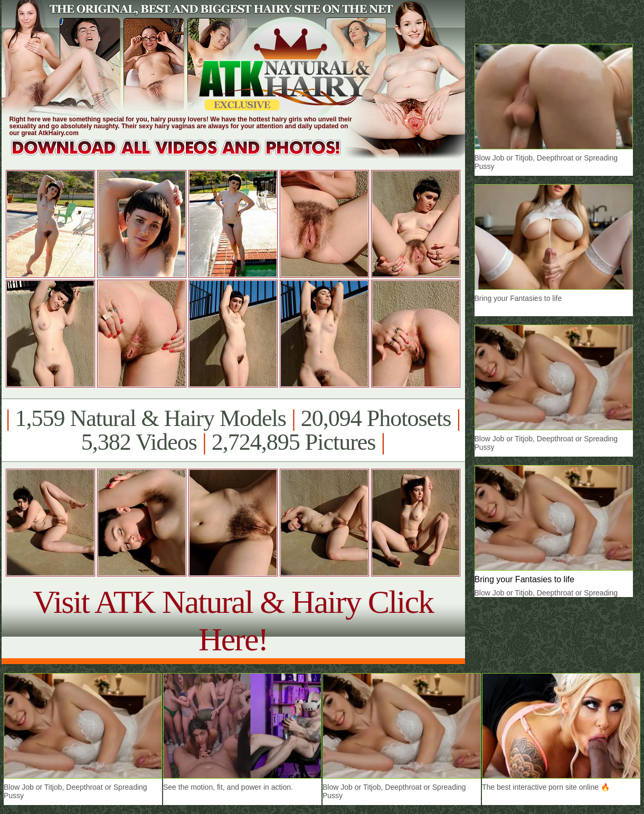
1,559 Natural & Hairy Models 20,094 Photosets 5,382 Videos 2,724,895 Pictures (233, 430)
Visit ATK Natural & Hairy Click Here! (233, 621)
